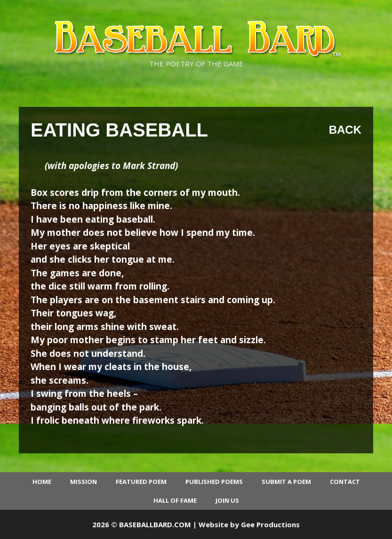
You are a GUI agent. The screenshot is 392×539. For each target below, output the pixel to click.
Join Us (227, 500)
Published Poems (214, 482)
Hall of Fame (175, 500)
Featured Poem (141, 482)
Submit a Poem (286, 482)
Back (345, 130)
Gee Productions (270, 524)
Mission (84, 482)
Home (42, 482)
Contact (345, 482)
